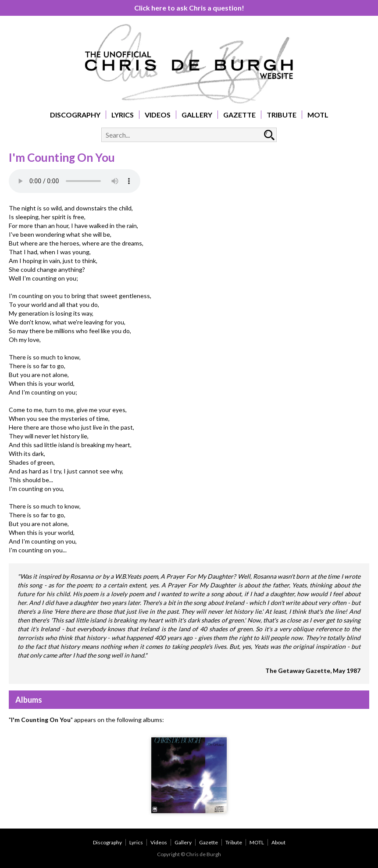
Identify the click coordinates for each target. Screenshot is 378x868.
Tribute (282, 115)
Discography (75, 115)
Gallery (197, 115)
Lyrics (123, 115)
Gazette (239, 115)
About (278, 842)
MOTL (318, 115)
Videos (158, 115)
